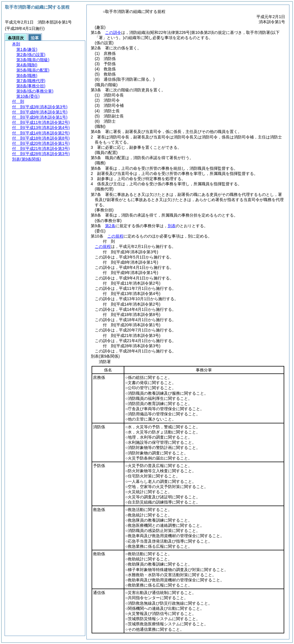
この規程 (115, 236)
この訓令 (113, 32)
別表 (172, 226)
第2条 (110, 226)
